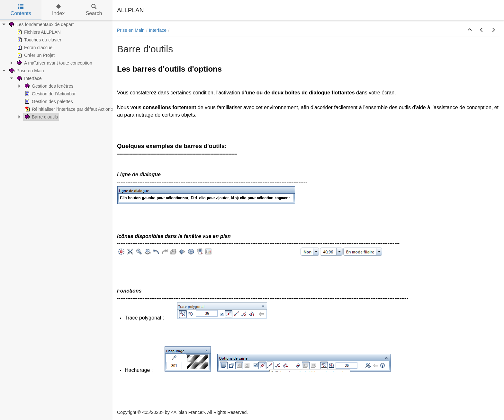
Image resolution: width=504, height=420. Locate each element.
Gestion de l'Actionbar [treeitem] (50, 94)
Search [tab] (94, 10)
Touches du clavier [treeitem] (39, 40)
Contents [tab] (21, 10)
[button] (470, 30)
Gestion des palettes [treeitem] (48, 101)
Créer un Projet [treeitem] (35, 55)
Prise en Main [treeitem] (26, 71)
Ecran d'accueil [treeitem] (35, 48)
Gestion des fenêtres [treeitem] (48, 86)
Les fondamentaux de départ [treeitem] (41, 24)
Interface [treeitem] (29, 78)
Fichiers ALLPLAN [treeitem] (38, 32)
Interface (157, 30)
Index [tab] (58, 10)
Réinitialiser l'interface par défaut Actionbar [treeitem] (70, 109)
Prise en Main (131, 30)
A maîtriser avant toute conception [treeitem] (54, 63)
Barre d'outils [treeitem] (41, 117)
